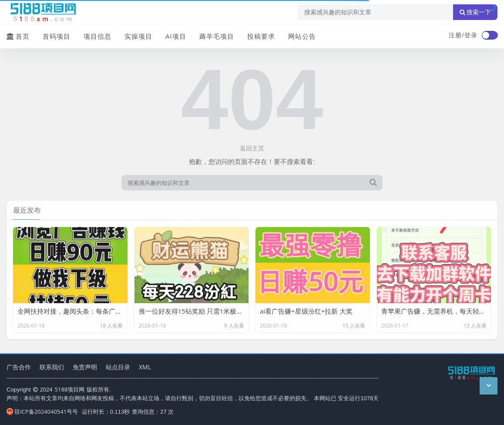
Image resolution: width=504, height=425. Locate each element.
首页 (18, 36)
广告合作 (19, 367)
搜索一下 (475, 12)
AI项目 (176, 36)
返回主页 (252, 148)
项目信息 (97, 36)
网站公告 (302, 36)
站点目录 (118, 367)
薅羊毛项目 (217, 36)
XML (145, 367)
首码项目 (57, 36)
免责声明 (85, 367)
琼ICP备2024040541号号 (42, 412)
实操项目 (138, 36)
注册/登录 (463, 35)
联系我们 (52, 367)
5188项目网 (70, 389)
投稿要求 (261, 36)
